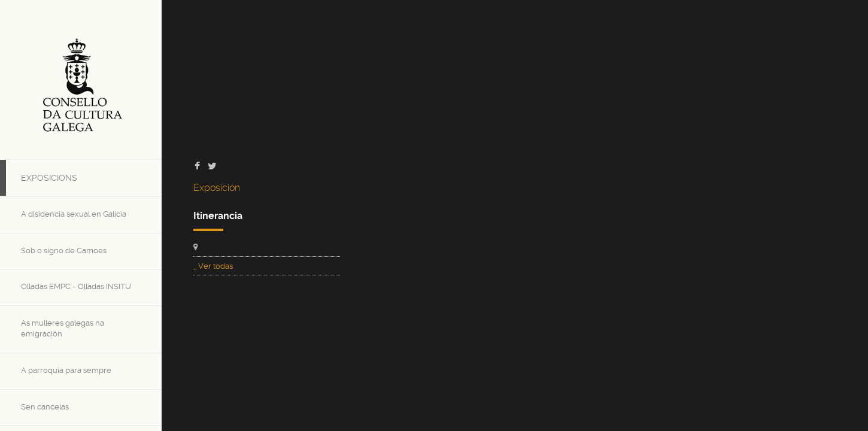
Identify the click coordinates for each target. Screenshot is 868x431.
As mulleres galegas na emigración (63, 329)
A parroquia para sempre (66, 370)
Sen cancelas (45, 407)
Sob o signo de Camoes (64, 251)
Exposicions (49, 178)
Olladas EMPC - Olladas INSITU (76, 286)
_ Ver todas (213, 266)
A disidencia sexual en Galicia (74, 214)
